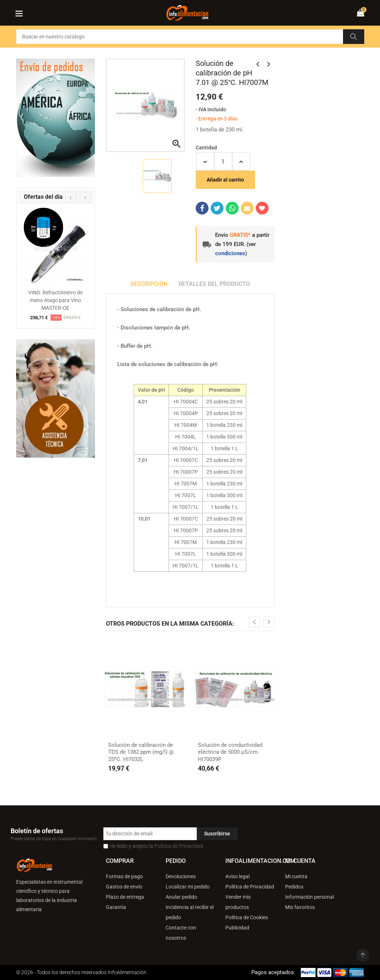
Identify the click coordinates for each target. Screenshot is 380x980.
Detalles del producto (214, 284)
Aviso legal (237, 876)
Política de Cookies (247, 917)
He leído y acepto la (156, 846)
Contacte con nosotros (181, 933)
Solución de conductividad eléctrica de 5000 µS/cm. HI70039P (230, 752)
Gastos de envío (124, 887)
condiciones (230, 253)
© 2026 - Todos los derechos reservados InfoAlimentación (81, 972)
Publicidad (237, 928)
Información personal (309, 897)
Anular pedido (181, 897)
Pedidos (294, 887)
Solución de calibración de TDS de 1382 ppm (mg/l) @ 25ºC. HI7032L (141, 752)
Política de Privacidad (179, 846)
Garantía (116, 907)
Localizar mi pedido (188, 887)
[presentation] (71, 197)
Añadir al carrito (225, 180)
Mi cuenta (296, 876)
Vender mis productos (238, 902)
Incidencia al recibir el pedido (190, 912)
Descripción (149, 284)
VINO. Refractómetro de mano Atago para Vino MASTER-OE (55, 300)
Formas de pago (124, 876)
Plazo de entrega (125, 897)
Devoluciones (181, 876)
